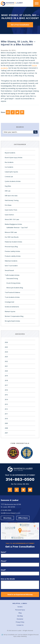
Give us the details (8, 579)
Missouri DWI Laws (11, 232)
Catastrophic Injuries (11, 172)
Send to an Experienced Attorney (20, 594)
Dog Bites (8, 186)
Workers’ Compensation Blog (14, 316)
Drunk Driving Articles (13, 283)
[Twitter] (17, 112)
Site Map (20, 616)
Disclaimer (20, 619)
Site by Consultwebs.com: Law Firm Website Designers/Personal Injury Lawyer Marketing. (20, 635)
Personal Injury (20, 610)
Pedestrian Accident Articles (13, 242)
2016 (6, 390)
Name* (4, 552)
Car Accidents (9, 167)
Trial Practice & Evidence (12, 292)
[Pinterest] (22, 112)
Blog (20, 613)
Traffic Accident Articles (12, 275)
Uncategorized (9, 302)
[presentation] (37, 3)
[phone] (20, 565)
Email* (3, 570)
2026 (6, 342)
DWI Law (8, 191)
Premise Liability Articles (12, 251)
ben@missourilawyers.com (11, 513)
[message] (20, 585)
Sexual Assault (9, 270)
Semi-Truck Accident (11, 266)
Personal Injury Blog (11, 247)
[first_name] (20, 556)
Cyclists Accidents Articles (13, 181)
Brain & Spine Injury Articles (14, 158)
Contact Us (20, 625)
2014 (6, 400)
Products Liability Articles (13, 256)
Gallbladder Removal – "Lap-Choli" (17, 228)
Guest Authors (9, 215)
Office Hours (23, 518)
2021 (6, 366)
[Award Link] (13, 453)
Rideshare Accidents (11, 261)
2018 (6, 380)
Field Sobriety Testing (12, 200)
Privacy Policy (20, 622)
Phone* (4, 561)
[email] (20, 574)
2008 (6, 428)
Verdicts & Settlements (12, 307)
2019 (6, 376)
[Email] (8, 112)
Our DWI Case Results (12, 237)
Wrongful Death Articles (12, 321)
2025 (6, 347)
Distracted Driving (12, 278)
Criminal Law (9, 177)
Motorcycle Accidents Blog (15, 288)
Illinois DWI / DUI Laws (12, 219)
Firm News (8, 205)
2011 (6, 414)
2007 (6, 433)
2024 (6, 352)
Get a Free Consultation (20, 25)
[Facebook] (13, 112)
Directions (7, 518)
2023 (6, 357)
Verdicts (20, 607)
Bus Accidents (9, 162)
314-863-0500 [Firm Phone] (20, 479)
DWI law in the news (11, 196)
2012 (6, 409)
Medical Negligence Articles (13, 224)
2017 (6, 385)
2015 (6, 395)
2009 (6, 423)
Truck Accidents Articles (12, 297)
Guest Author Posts (11, 210)
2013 (6, 404)
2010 (6, 419)
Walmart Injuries (10, 311)
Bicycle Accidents (10, 153)
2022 (6, 361)
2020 (6, 371)
